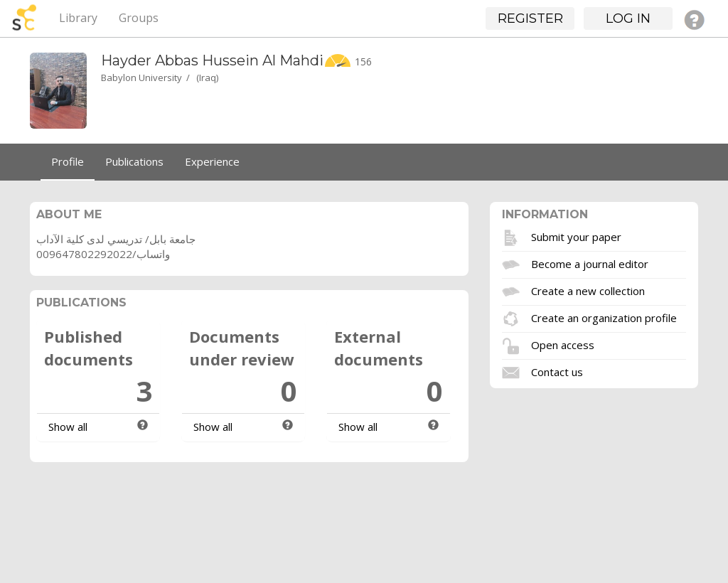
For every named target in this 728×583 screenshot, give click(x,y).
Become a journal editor (590, 263)
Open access (563, 344)
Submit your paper (576, 236)
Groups (139, 18)
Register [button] (530, 18)
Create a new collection (588, 290)
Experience (212, 161)
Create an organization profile (604, 317)
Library (78, 18)
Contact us (557, 371)
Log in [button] (628, 18)
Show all (68, 427)
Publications (134, 161)
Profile (68, 161)
